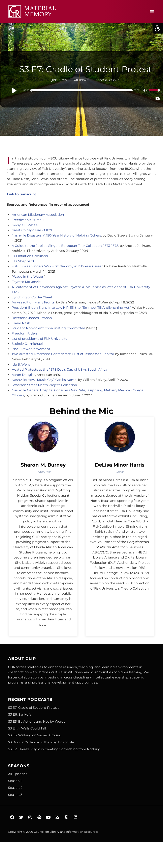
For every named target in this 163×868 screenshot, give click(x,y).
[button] (158, 28)
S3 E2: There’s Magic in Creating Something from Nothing (54, 749)
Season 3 (114, 80)
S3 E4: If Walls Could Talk (28, 728)
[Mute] (145, 91)
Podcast (102, 80)
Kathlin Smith (82, 80)
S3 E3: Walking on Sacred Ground (35, 735)
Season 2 (15, 788)
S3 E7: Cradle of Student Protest (34, 708)
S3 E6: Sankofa (20, 714)
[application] (85, 90)
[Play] (14, 90)
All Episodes (18, 774)
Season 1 (15, 781)
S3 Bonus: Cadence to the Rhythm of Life (41, 742)
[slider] (82, 90)
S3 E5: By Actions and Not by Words (37, 722)
